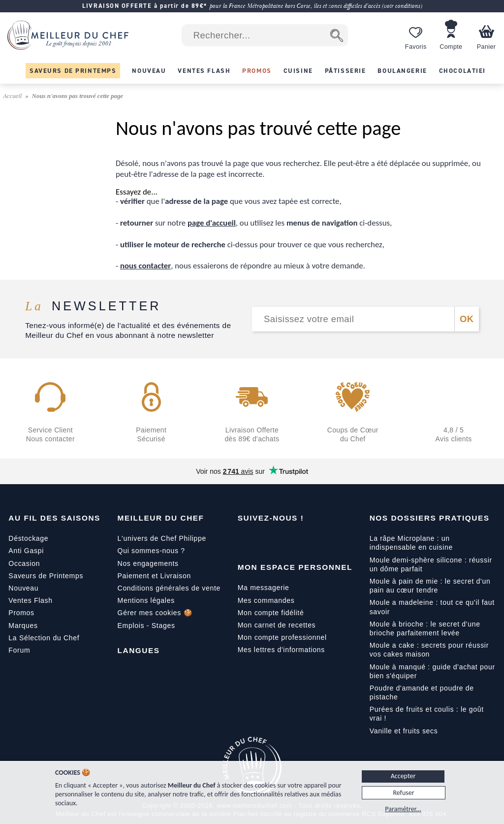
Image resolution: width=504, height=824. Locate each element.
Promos (21, 613)
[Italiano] (167, 673)
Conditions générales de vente (169, 588)
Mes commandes (266, 600)
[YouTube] (266, 540)
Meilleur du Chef (161, 518)
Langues (139, 650)
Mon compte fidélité (271, 613)
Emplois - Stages (146, 626)
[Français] (126, 673)
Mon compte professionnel (282, 637)
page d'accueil (212, 223)
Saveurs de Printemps (46, 576)
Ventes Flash (30, 600)
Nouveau (23, 588)
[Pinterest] (328, 540)
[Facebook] (246, 540)
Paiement (134, 576)
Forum (19, 650)
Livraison (176, 576)
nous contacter (145, 266)
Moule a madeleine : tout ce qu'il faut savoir (432, 607)
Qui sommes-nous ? (151, 551)
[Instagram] (287, 540)
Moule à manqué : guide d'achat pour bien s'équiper (432, 671)
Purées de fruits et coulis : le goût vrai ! (427, 714)
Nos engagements (148, 563)
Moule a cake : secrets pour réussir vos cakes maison (429, 650)
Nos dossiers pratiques (430, 518)
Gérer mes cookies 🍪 (155, 613)
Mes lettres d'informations (281, 650)
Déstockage (28, 538)
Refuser (403, 793)
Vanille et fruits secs (404, 731)
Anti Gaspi (26, 551)
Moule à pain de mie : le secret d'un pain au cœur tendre (430, 586)
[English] (146, 673)
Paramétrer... (403, 809)
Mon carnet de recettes (277, 625)
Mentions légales (146, 600)
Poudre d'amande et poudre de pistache (422, 692)
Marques (23, 626)
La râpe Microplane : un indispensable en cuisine (411, 543)
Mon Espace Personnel (295, 567)
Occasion (24, 563)
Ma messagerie (264, 588)
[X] (308, 540)
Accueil (13, 96)
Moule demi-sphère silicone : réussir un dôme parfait (431, 564)
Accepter (403, 776)
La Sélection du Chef (44, 638)
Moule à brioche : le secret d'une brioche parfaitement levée (425, 628)
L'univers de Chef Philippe (162, 538)
